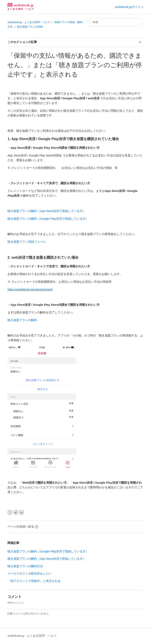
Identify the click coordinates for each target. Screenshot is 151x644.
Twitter (16, 513)
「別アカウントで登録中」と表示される (34, 581)
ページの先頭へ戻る (23, 526)
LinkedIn (22, 513)
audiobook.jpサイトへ (129, 7)
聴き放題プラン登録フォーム (27, 242)
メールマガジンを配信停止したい (30, 573)
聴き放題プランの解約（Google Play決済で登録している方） (48, 219)
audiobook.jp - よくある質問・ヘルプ (29, 22)
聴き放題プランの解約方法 (25, 566)
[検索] (114, 22)
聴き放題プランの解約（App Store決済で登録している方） (46, 211)
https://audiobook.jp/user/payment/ (30, 289)
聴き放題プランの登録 (30, 27)
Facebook (10, 513)
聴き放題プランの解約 (22, 320)
